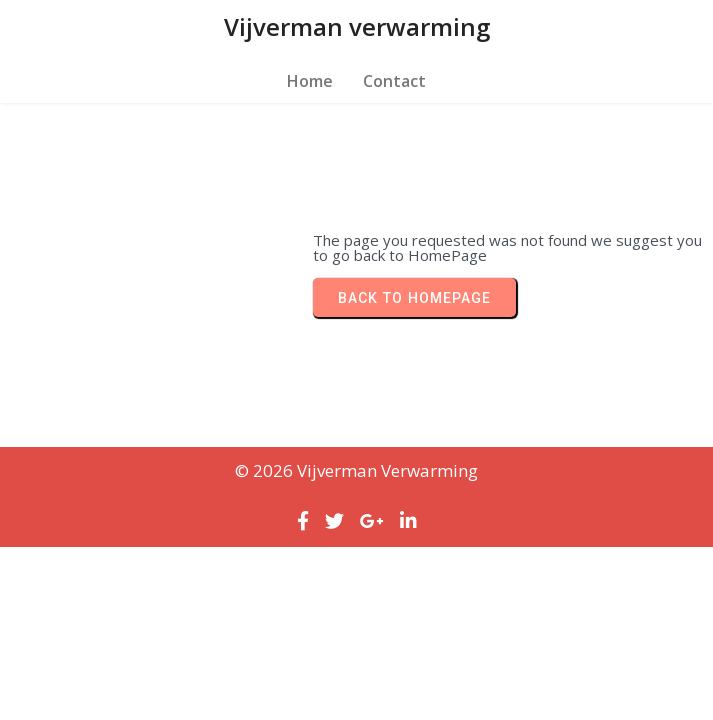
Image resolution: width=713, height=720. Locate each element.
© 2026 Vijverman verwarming (356, 470)
